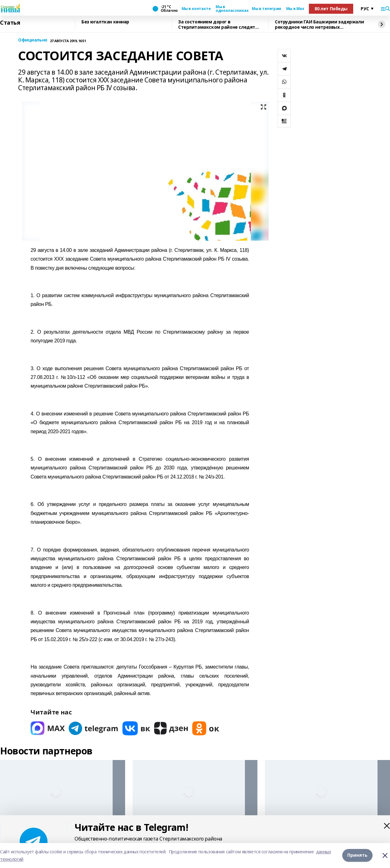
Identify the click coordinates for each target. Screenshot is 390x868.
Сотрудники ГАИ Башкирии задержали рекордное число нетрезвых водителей (319, 25)
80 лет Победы (331, 9)
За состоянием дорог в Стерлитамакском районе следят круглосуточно (217, 25)
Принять (357, 855)
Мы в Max (295, 9)
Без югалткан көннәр (105, 22)
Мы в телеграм (266, 9)
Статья (10, 23)
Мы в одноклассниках (231, 9)
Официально (33, 40)
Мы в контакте (196, 9)
